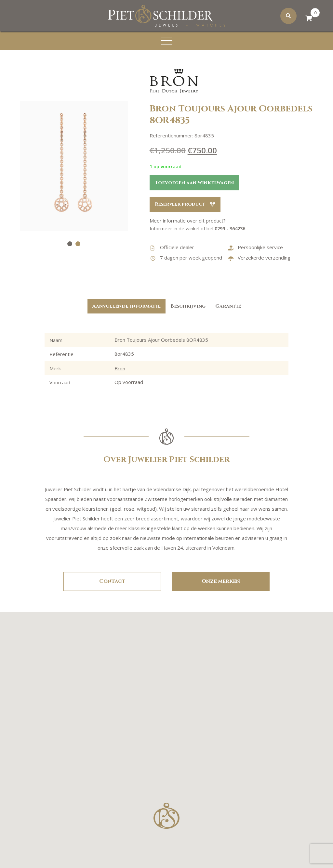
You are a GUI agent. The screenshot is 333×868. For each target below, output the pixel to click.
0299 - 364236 (232, 229)
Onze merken (221, 581)
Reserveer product (186, 204)
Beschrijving (188, 306)
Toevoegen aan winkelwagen (194, 183)
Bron (120, 368)
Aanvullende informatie (127, 306)
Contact (112, 581)
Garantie (228, 306)
